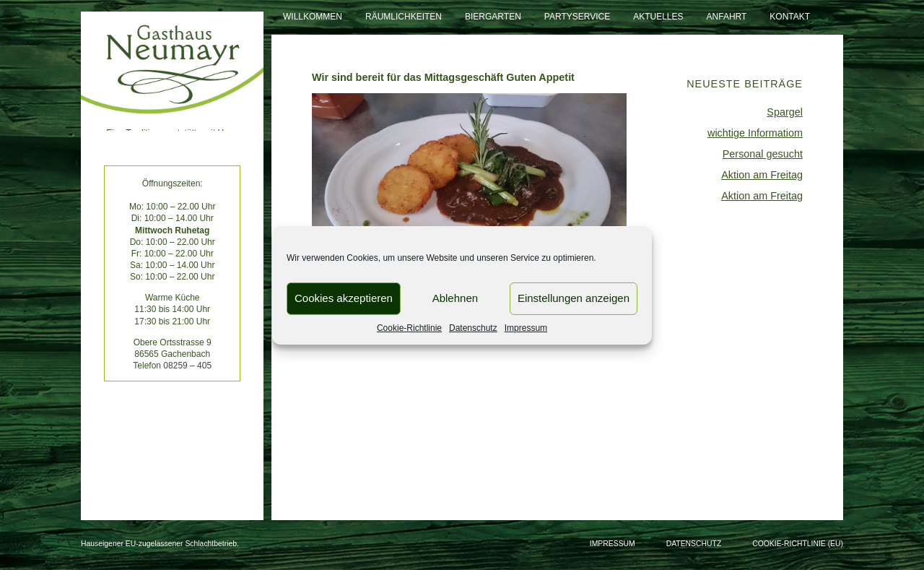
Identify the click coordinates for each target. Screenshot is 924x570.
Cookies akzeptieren (344, 298)
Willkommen (313, 17)
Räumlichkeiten (404, 17)
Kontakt (790, 17)
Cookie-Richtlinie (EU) (798, 544)
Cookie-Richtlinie (409, 327)
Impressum (526, 327)
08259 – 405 (187, 366)
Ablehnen (455, 298)
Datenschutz (473, 327)
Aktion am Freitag (762, 175)
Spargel (785, 112)
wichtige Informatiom (755, 133)
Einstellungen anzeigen (574, 298)
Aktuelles (658, 17)
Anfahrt (727, 17)
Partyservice (577, 17)
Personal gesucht (763, 154)
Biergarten (493, 17)
